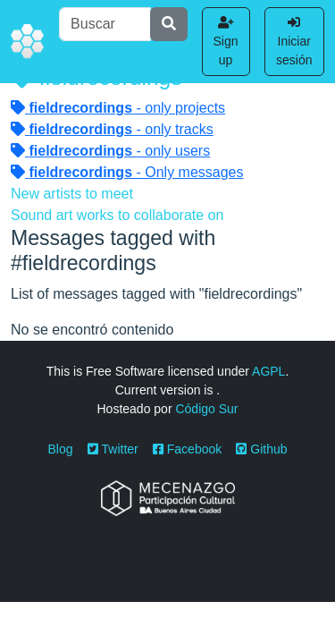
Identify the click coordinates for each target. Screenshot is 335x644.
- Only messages (127, 172)
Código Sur (206, 409)
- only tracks (112, 129)
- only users (110, 151)
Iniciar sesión (294, 42)
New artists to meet (72, 194)
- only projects (118, 108)
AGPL (268, 371)
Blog (61, 449)
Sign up (226, 42)
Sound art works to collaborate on (117, 215)
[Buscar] (105, 24)
